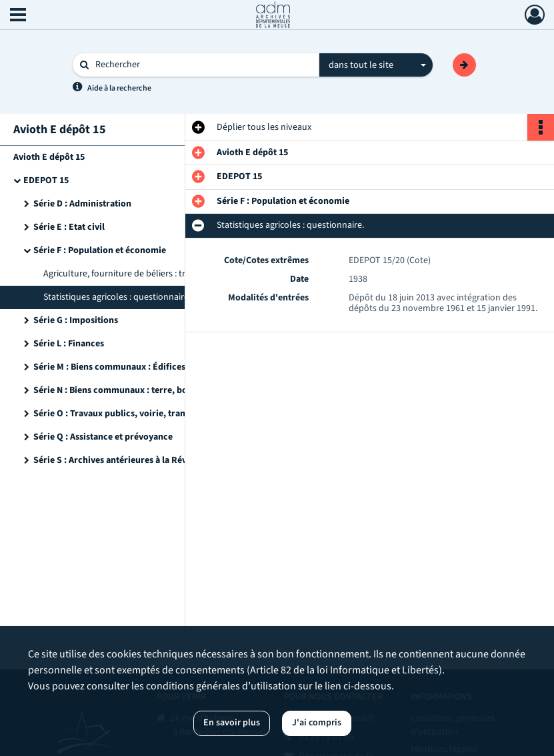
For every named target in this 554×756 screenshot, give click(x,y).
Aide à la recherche (119, 88)
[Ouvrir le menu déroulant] (18, 16)
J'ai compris (317, 723)
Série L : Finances (69, 344)
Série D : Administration (82, 204)
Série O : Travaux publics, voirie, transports (122, 414)
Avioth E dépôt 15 (49, 157)
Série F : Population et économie (100, 250)
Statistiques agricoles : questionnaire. (117, 297)
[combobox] (376, 65)
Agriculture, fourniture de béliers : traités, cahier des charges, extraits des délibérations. (177, 274)
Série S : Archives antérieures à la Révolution (125, 460)
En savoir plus (232, 723)
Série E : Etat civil (69, 227)
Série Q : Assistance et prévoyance (103, 437)
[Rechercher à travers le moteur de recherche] (203, 65)
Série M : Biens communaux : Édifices (109, 367)
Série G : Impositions (76, 320)
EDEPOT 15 (46, 181)
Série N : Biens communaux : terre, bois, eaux (126, 390)
